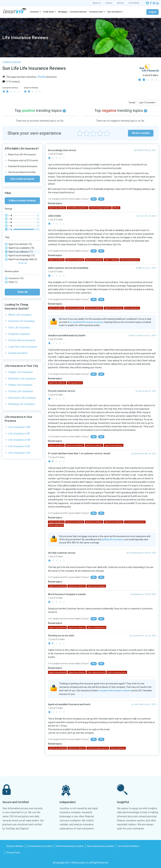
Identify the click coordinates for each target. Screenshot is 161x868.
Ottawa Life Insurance (20, 471)
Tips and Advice (114, 12)
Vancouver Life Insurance (22, 484)
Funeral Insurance (18, 440)
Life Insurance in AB (19, 514)
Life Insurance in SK (19, 539)
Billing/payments (17, 263)
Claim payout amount (19, 282)
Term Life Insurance (19, 414)
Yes (94, 199)
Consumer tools (96, 12)
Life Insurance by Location (40, 846)
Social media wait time (20, 346)
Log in (153, 12)
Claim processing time (20, 286)
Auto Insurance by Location (101, 846)
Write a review (141, 133)
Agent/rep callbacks (19, 252)
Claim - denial (15, 278)
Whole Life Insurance (20, 401)
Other (11, 369)
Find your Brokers (15, 846)
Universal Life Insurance (21, 408)
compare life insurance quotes (115, 690)
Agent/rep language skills (21, 259)
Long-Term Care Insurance (23, 433)
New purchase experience (21, 308)
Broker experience (17, 267)
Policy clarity (15, 331)
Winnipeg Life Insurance (21, 491)
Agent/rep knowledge (20, 255)
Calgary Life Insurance (20, 459)
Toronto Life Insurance (21, 478)
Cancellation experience (20, 271)
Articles (120, 3)
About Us (97, 3)
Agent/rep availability (20, 248)
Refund (12, 342)
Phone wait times (17, 324)
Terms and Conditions (128, 846)
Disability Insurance (19, 421)
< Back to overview (12, 62)
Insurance (34, 12)
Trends (132, 103)
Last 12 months (148, 103)
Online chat (14, 316)
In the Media (134, 3)
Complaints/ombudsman (21, 289)
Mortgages (63, 12)
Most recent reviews (22, 201)
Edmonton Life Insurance (22, 465)
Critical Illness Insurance (22, 427)
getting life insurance (112, 539)
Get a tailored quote (22, 179)
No (101, 199)
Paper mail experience (19, 320)
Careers (109, 3)
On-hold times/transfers (21, 312)
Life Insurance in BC (19, 520)
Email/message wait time (21, 293)
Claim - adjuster (16, 274)
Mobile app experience (20, 305)
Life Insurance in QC (19, 533)
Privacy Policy (13, 853)
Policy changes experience (22, 327)
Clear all (22, 379)
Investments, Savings (19, 301)
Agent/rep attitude (18, 244)
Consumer (14, 365)
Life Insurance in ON (19, 526)
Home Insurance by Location (70, 846)
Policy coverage (17, 335)
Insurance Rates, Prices (20, 297)
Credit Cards (49, 12)
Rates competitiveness (20, 339)
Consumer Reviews (78, 12)
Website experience (18, 350)
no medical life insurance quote (86, 322)
